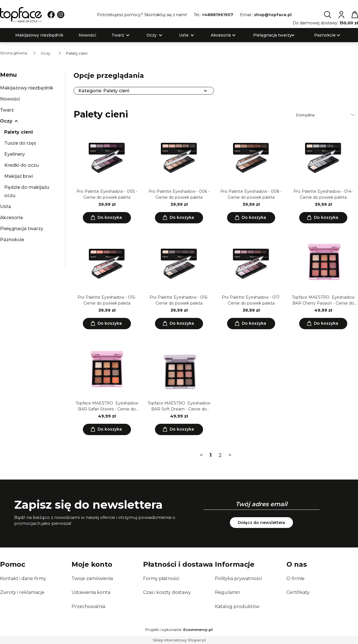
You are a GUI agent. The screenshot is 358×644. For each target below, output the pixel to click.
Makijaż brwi (19, 176)
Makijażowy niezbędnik (27, 88)
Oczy (6, 121)
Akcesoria (11, 218)
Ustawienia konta (91, 592)
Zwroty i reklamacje (22, 592)
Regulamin (227, 592)
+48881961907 (218, 15)
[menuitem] (39, 35)
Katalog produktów (237, 606)
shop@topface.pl (273, 15)
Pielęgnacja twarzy (22, 229)
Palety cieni (19, 132)
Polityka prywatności (238, 578)
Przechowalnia (88, 606)
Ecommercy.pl (198, 630)
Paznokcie (12, 240)
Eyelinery (15, 154)
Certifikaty (298, 592)
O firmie (296, 578)
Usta (6, 207)
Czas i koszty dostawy (167, 592)
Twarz (7, 110)
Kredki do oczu (21, 165)
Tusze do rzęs (20, 143)
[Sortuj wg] (326, 115)
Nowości (10, 99)
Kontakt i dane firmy (23, 578)
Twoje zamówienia (92, 578)
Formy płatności (161, 578)
